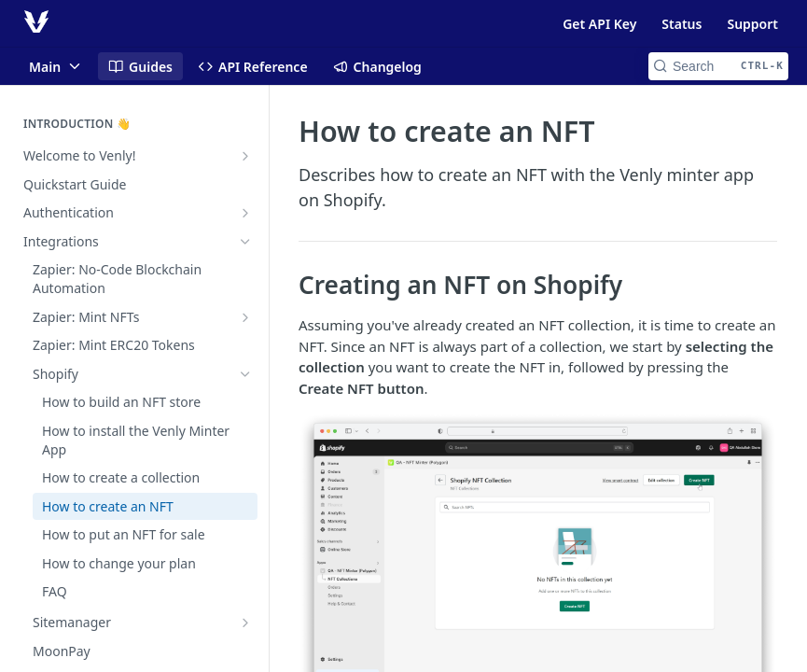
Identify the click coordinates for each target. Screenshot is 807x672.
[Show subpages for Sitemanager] (245, 623)
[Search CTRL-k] (718, 66)
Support (752, 24)
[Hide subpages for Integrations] (245, 242)
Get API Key (599, 24)
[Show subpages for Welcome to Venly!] (245, 156)
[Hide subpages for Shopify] (245, 374)
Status (682, 24)
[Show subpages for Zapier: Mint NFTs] (245, 317)
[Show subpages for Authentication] (245, 213)
